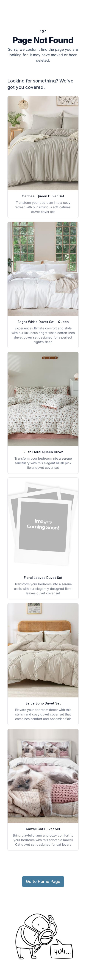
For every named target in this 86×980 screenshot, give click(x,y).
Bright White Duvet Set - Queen (43, 322)
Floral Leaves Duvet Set (43, 578)
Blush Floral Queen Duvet (43, 452)
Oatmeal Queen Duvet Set (43, 196)
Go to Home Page (43, 881)
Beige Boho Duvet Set (43, 703)
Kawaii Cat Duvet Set (43, 829)
